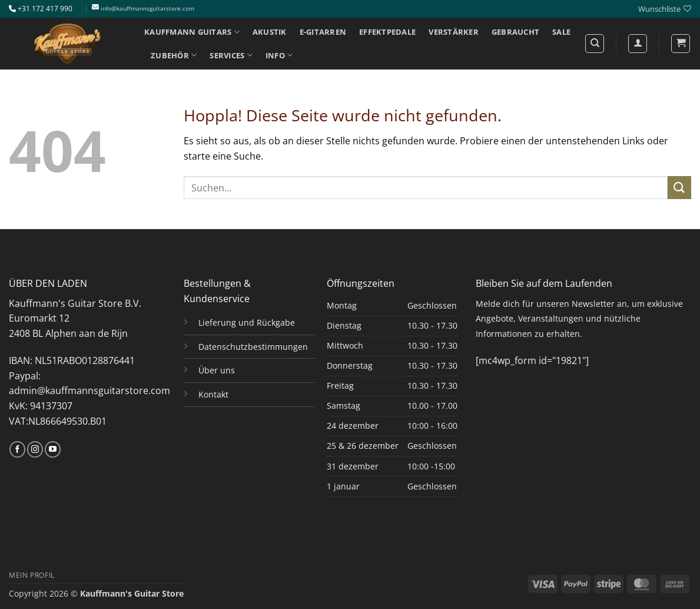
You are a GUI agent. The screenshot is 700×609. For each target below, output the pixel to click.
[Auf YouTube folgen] (53, 449)
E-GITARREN (323, 32)
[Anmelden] (638, 44)
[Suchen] (595, 44)
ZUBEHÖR (174, 55)
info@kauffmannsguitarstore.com (147, 9)
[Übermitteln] (679, 188)
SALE (561, 32)
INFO (279, 55)
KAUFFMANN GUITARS (192, 32)
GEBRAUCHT (515, 32)
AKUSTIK (270, 32)
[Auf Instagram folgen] (35, 449)
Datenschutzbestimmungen (253, 347)
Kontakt (213, 394)
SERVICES (231, 55)
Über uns (217, 370)
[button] (681, 44)
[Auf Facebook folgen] (17, 449)
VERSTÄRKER (454, 32)
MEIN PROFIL (32, 575)
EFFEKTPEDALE (387, 32)
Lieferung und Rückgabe (247, 322)
